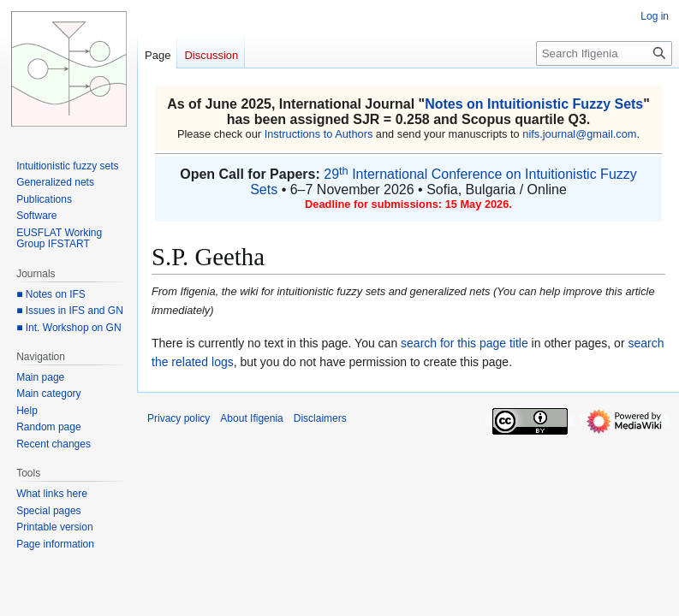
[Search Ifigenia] (604, 53)
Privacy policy (179, 418)
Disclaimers (320, 418)
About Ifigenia (251, 418)
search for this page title (465, 343)
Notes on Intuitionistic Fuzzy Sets (534, 104)
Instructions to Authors (319, 134)
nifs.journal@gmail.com (579, 134)
